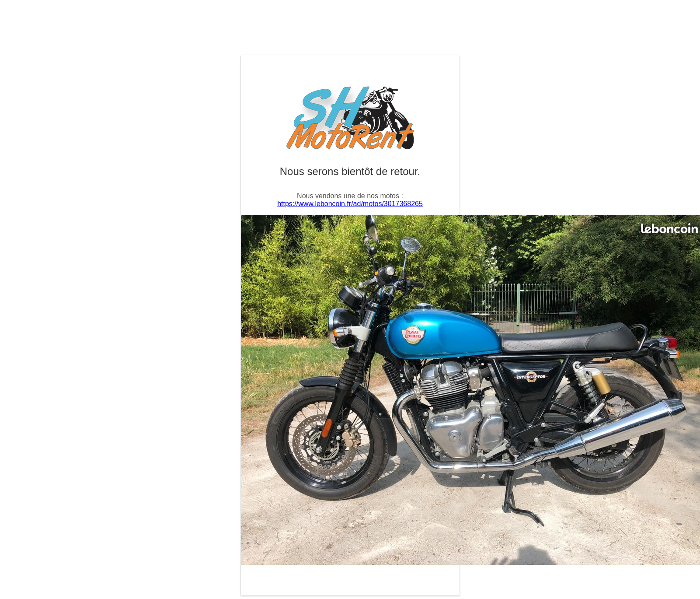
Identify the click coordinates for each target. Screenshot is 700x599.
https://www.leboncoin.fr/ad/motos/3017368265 (350, 204)
